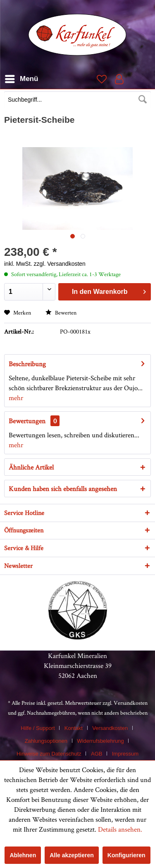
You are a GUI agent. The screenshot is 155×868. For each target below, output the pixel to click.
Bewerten (61, 312)
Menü (21, 77)
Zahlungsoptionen (46, 741)
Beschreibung (27, 364)
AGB (97, 754)
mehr (16, 398)
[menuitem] (77, 100)
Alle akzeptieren (72, 855)
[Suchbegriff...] (77, 100)
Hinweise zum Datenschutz (49, 754)
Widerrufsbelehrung (100, 741)
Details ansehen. (120, 829)
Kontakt (74, 728)
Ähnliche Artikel (31, 467)
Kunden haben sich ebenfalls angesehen (63, 489)
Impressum (125, 754)
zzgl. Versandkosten (60, 264)
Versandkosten (131, 703)
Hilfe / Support (38, 728)
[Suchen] (143, 100)
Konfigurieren (126, 855)
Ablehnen (23, 855)
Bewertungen (27, 421)
